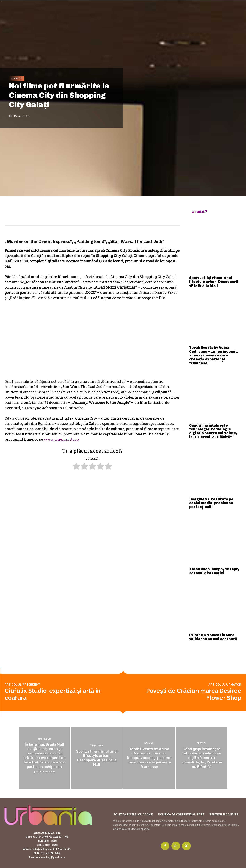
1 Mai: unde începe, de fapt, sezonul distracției (214, 571)
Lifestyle (17, 78)
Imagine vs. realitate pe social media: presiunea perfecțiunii (211, 503)
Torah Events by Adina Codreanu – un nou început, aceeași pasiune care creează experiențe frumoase (214, 355)
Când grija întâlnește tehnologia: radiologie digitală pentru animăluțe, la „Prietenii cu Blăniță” (213, 431)
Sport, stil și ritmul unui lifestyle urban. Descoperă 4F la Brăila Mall (214, 282)
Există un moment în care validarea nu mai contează (213, 637)
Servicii (149, 743)
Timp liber (44, 739)
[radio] (76, 467)
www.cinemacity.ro (61, 439)
